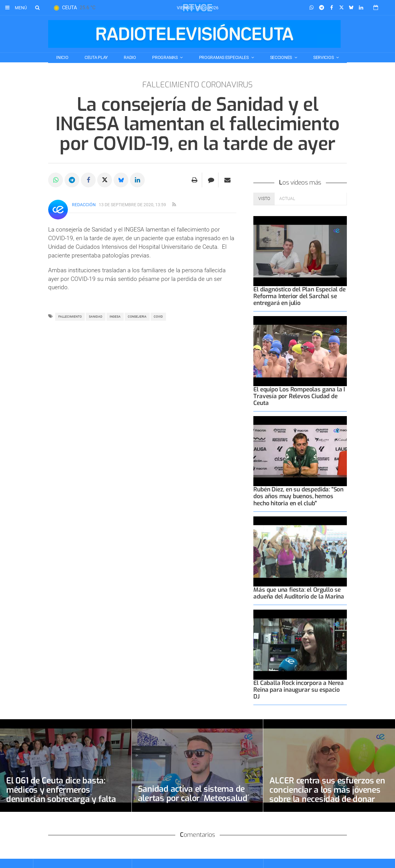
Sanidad (96, 317)
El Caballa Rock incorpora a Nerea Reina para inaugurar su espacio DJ (299, 690)
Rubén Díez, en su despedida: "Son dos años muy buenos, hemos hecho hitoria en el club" (298, 496)
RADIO (130, 57)
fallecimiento (70, 317)
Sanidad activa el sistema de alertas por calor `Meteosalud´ (196, 793)
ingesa (115, 317)
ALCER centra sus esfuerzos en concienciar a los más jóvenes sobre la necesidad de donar (327, 794)
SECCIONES (281, 57)
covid (158, 317)
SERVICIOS (324, 57)
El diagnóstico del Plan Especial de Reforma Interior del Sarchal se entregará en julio (299, 296)
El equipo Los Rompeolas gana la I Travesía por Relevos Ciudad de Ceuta (299, 396)
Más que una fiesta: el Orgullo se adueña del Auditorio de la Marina (299, 593)
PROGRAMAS (165, 57)
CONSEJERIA (137, 317)
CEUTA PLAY (96, 57)
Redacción (84, 205)
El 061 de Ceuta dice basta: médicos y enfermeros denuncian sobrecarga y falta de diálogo (63, 794)
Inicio (62, 57)
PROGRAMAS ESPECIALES (224, 57)
